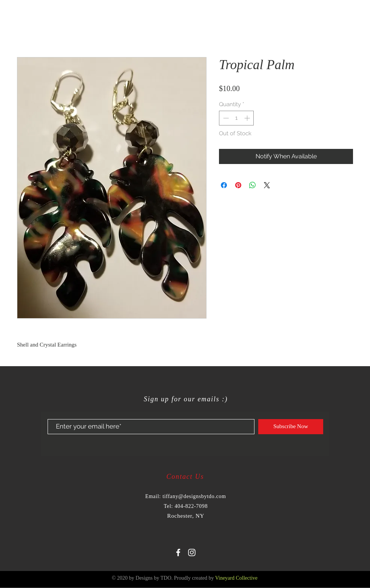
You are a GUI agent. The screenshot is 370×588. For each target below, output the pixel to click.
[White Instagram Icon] (192, 552)
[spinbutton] (237, 118)
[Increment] (248, 118)
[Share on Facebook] (224, 185)
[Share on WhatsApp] (253, 185)
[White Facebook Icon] (178, 552)
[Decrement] (225, 118)
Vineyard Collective (236, 578)
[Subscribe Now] (291, 427)
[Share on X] (267, 185)
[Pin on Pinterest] (238, 185)
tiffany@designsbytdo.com (194, 496)
